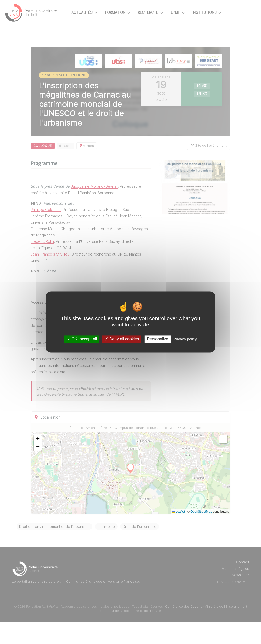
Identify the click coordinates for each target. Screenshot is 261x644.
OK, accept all (82, 339)
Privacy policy (185, 339)
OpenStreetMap (201, 533)
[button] (56, 461)
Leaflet (178, 533)
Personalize (158, 339)
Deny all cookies (122, 339)
